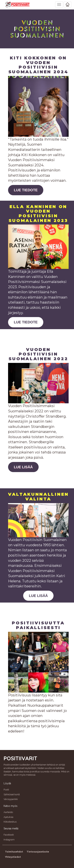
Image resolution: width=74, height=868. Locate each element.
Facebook (9, 835)
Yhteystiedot (13, 857)
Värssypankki (11, 799)
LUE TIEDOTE (26, 190)
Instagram (9, 840)
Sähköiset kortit (12, 794)
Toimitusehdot (14, 852)
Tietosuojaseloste (38, 852)
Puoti (6, 790)
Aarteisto (8, 812)
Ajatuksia (8, 817)
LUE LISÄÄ (23, 467)
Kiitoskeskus (10, 822)
